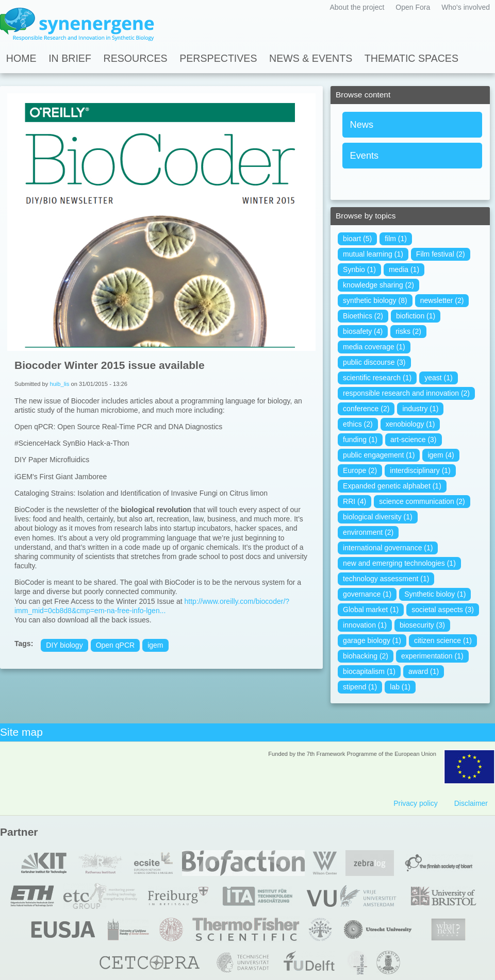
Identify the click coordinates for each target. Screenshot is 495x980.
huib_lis (59, 384)
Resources (136, 58)
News (362, 125)
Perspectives (218, 58)
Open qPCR (115, 645)
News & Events (311, 58)
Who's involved (466, 7)
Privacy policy (416, 803)
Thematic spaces (411, 58)
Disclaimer (471, 803)
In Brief (70, 58)
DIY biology (64, 645)
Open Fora (413, 7)
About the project (357, 7)
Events (365, 156)
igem (155, 645)
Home (21, 58)
